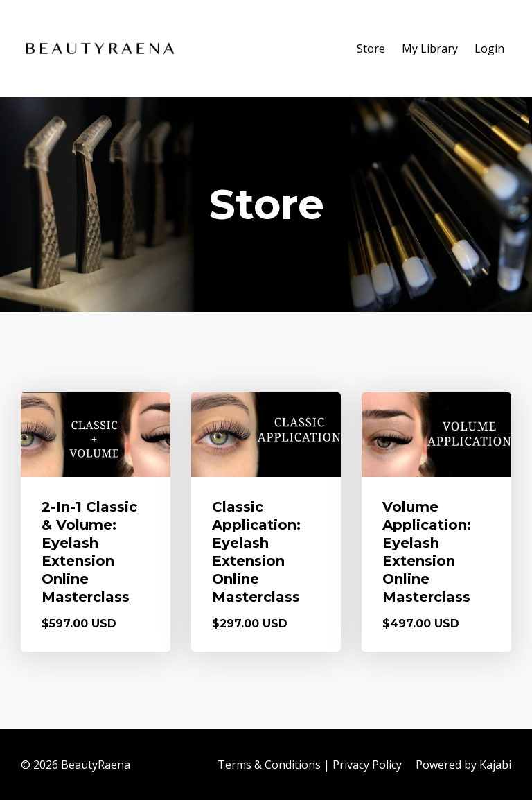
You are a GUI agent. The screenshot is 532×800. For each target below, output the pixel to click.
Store (371, 49)
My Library (430, 49)
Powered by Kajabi (463, 765)
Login (489, 49)
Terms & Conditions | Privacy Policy (310, 765)
